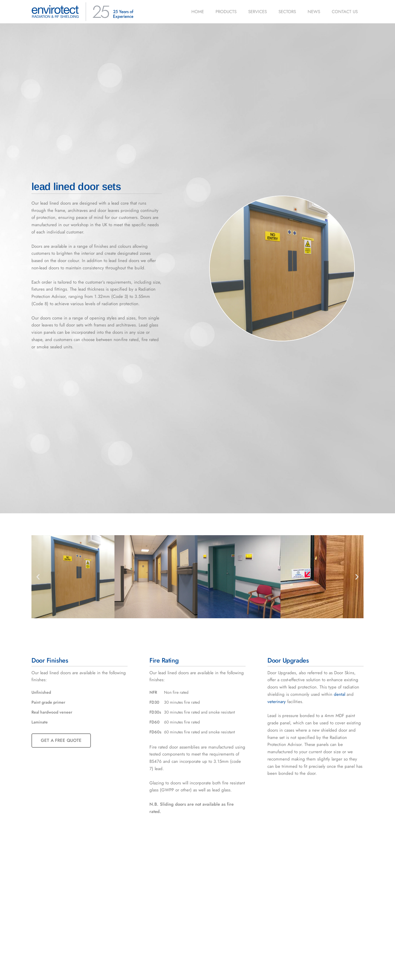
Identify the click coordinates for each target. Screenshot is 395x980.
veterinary (277, 702)
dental (340, 694)
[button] (38, 577)
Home (198, 12)
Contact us (345, 12)
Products (226, 12)
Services (258, 12)
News (314, 12)
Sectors (287, 12)
